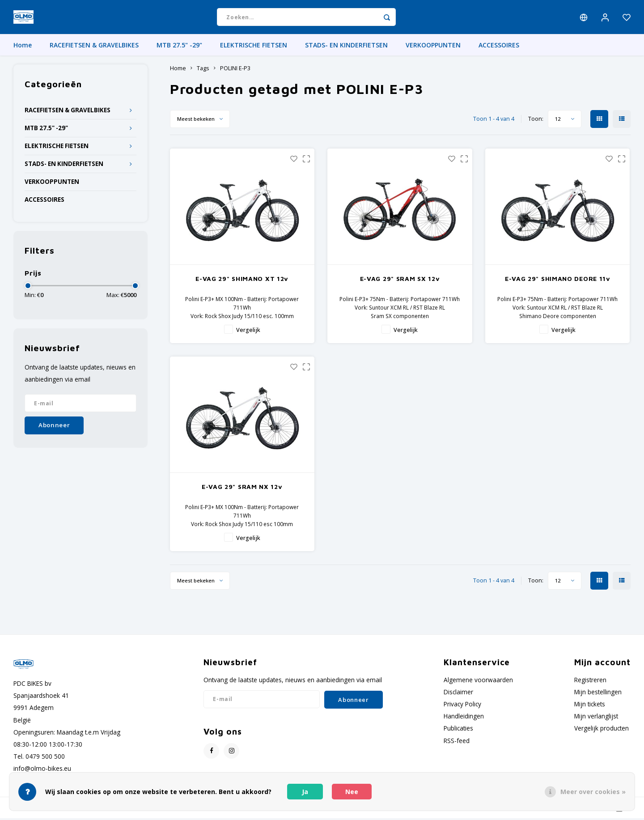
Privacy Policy (462, 706)
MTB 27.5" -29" (179, 47)
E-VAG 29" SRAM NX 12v (242, 488)
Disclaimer (458, 694)
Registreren (590, 681)
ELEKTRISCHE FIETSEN (254, 47)
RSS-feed (457, 742)
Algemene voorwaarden (478, 681)
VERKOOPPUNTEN (433, 47)
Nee (352, 792)
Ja (305, 792)
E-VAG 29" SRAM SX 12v (400, 280)
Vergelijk (248, 332)
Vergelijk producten (602, 730)
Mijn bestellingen (598, 694)
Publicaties (458, 730)
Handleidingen (464, 718)
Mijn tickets (590, 706)
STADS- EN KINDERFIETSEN (346, 47)
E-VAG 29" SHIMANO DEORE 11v (558, 280)
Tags (203, 70)
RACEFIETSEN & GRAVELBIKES (94, 47)
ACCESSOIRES (499, 47)
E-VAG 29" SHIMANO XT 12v (242, 280)
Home (23, 47)
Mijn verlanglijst (596, 718)
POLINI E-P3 (235, 70)
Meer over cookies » (593, 792)
